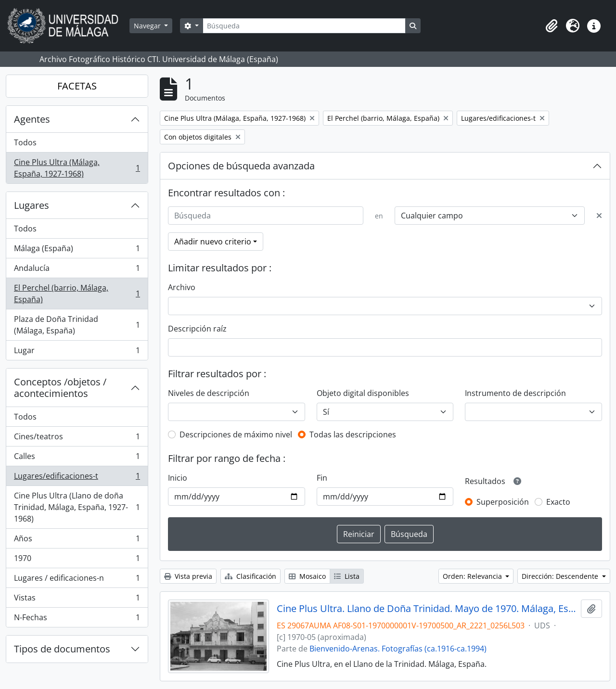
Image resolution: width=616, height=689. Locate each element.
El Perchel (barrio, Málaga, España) (77, 293)
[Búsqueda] (304, 26)
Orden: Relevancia (473, 576)
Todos (25, 142)
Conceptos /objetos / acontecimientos (60, 388)
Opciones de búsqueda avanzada (241, 166)
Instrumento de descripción (515, 393)
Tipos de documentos (62, 649)
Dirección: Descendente (561, 576)
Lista (347, 576)
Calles (77, 458)
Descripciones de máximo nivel (236, 434)
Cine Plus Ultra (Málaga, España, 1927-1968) (77, 168)
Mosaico (307, 576)
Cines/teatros (77, 439)
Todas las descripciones (353, 434)
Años (77, 541)
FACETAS (77, 86)
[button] (552, 26)
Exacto (558, 502)
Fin (322, 478)
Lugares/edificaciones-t (77, 478)
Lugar (77, 352)
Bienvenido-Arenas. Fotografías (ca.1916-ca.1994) (398, 649)
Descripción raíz (197, 329)
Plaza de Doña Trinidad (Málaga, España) (77, 325)
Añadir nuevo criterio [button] (213, 242)
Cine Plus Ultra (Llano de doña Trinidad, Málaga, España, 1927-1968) (77, 507)
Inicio (178, 478)
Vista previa (188, 576)
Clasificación (250, 576)
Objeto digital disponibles (363, 393)
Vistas (77, 600)
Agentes (32, 119)
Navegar (148, 26)
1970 (77, 560)
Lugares (32, 205)
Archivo (182, 287)
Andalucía (77, 270)
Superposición (503, 502)
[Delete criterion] (599, 216)
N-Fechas (77, 619)
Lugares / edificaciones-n (77, 580)
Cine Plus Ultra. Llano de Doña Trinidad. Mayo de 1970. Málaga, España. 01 (427, 609)
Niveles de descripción (209, 393)
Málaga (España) (77, 250)
